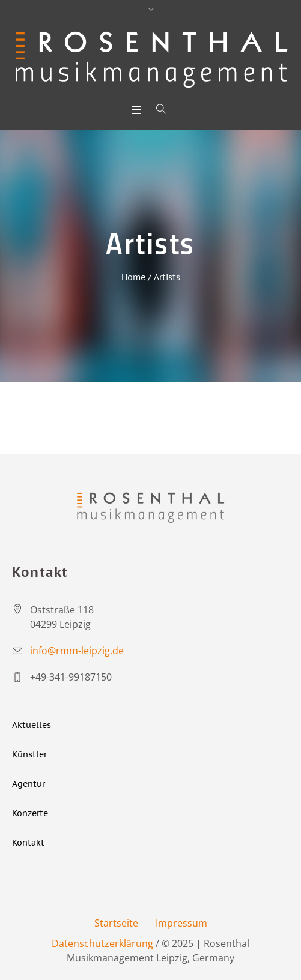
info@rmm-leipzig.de (77, 651)
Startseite (116, 923)
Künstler (29, 754)
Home (133, 277)
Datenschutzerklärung (102, 943)
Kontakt (28, 843)
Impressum (181, 923)
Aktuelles (32, 725)
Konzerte (30, 813)
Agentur (29, 784)
